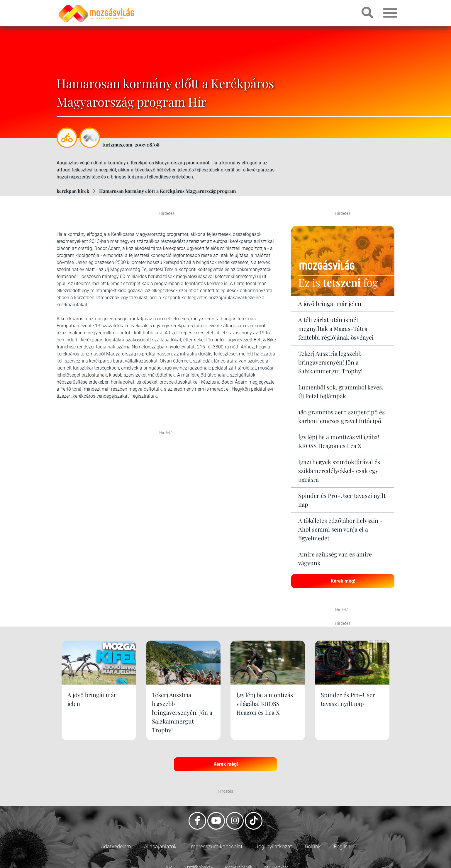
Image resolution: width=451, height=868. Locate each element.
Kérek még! (343, 581)
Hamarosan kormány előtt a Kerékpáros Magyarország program (167, 191)
